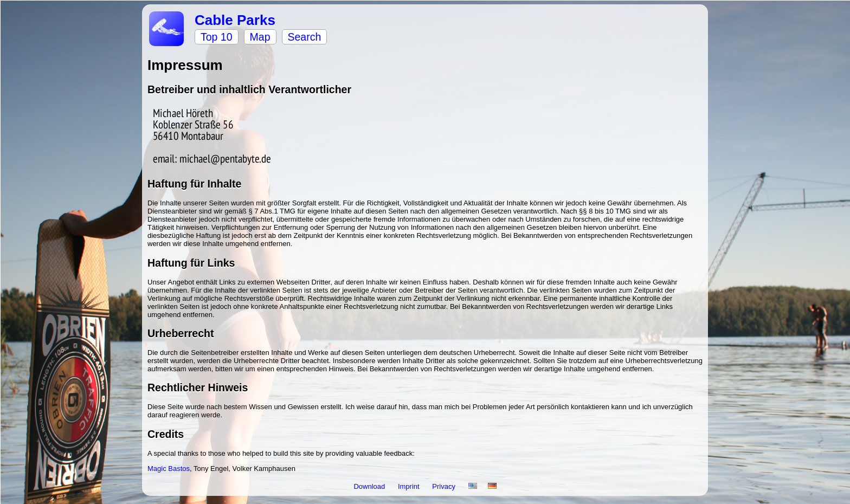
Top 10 (217, 37)
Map (260, 37)
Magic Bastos (169, 469)
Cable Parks (235, 20)
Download (370, 486)
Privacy (445, 486)
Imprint (410, 486)
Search (305, 37)
